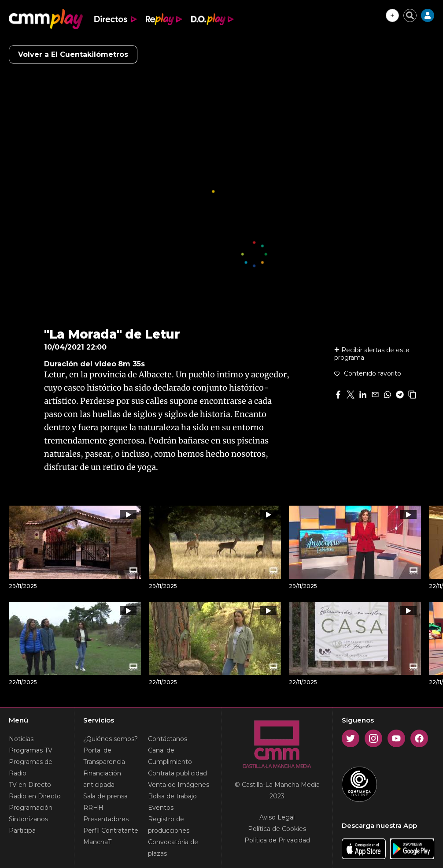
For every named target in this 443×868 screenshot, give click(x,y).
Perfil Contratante (111, 831)
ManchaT (97, 842)
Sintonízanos (28, 819)
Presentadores (106, 819)
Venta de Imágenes (179, 785)
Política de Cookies (277, 829)
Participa (22, 831)
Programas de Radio (31, 767)
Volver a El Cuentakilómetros (73, 54)
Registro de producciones (169, 825)
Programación (31, 808)
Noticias (21, 739)
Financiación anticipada (102, 779)
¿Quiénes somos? (111, 739)
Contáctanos (168, 739)
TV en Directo (30, 785)
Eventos (161, 808)
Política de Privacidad (277, 840)
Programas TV (31, 750)
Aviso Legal (277, 817)
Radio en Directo (35, 796)
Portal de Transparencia (104, 756)
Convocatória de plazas (173, 848)
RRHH (93, 808)
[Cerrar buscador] (410, 15)
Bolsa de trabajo (172, 796)
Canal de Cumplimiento (170, 756)
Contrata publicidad (177, 773)
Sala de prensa (105, 796)
